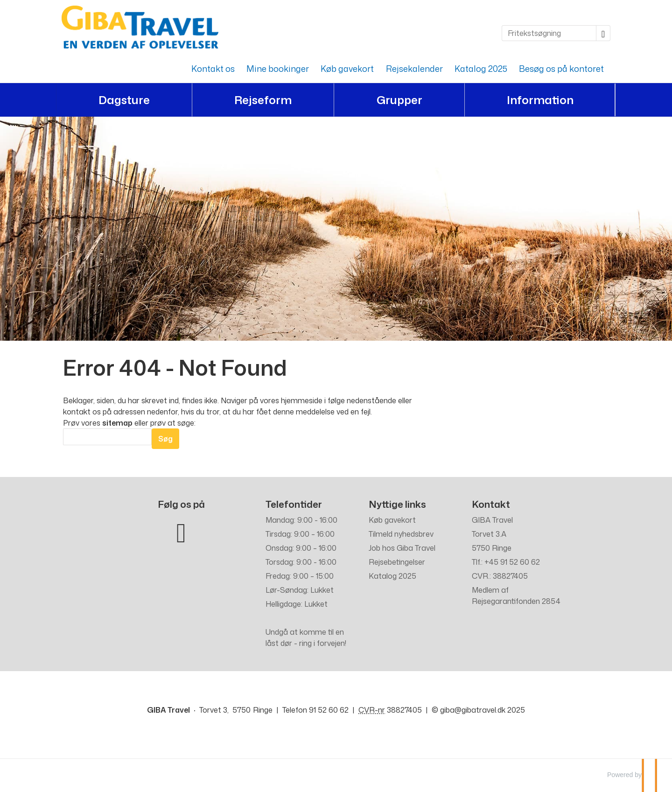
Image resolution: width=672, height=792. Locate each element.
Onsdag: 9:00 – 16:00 (301, 548)
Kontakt (491, 504)
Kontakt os (213, 69)
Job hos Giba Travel (402, 548)
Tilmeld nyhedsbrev (401, 534)
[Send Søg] (165, 439)
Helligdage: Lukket (297, 604)
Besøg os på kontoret (561, 69)
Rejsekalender (414, 69)
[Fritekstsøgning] (549, 33)
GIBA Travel (492, 520)
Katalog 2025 (481, 69)
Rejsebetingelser (397, 562)
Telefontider (294, 504)
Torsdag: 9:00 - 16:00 (301, 562)
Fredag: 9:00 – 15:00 (300, 576)
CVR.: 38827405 (500, 576)
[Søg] (107, 437)
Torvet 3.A (489, 534)
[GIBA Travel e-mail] (473, 710)
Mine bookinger (278, 69)
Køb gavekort (347, 69)
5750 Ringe (492, 548)
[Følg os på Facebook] (181, 531)
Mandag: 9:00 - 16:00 (301, 520)
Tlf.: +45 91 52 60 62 (506, 562)
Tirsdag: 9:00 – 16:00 (300, 534)
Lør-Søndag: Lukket (300, 590)
